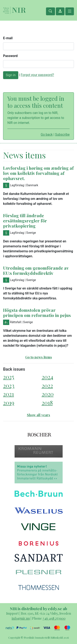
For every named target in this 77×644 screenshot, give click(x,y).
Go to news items (39, 357)
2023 (9, 385)
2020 (48, 394)
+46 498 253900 (54, 618)
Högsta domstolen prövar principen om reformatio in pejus (37, 313)
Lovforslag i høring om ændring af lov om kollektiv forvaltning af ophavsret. (38, 173)
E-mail (8, 38)
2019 (9, 403)
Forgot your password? (37, 75)
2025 (9, 377)
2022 (47, 385)
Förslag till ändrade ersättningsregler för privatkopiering (25, 221)
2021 (9, 394)
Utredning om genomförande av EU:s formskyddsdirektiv (36, 270)
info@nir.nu (21, 618)
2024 (47, 377)
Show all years (38, 415)
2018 (47, 403)
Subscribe (62, 135)
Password (10, 56)
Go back (47, 135)
